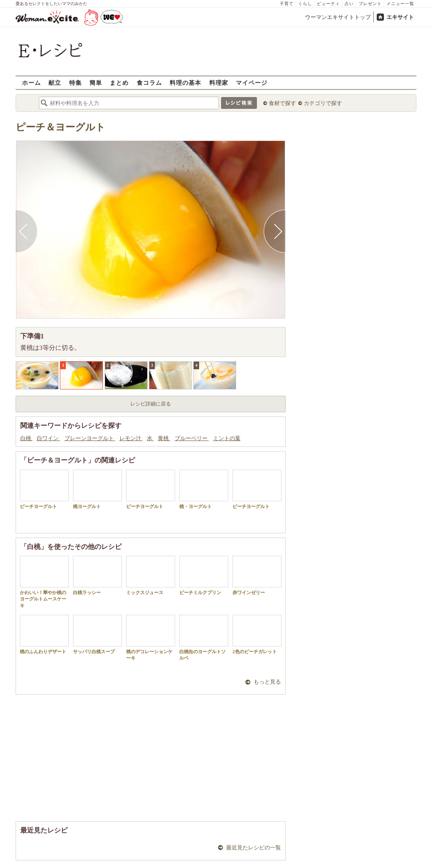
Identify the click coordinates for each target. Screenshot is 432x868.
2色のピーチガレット (257, 634)
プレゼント (370, 4)
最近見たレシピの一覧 (254, 848)
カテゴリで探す (323, 103)
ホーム (31, 82)
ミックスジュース (151, 575)
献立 (55, 82)
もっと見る (267, 682)
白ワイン (48, 438)
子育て (287, 4)
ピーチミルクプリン (204, 575)
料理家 (219, 82)
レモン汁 (131, 438)
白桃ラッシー (97, 575)
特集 (76, 82)
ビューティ (328, 4)
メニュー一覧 (400, 4)
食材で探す (282, 103)
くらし (305, 4)
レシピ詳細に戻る (151, 404)
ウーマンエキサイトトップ (338, 17)
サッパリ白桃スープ (97, 634)
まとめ (119, 82)
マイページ (252, 82)
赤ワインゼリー (257, 575)
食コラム (149, 82)
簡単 (96, 82)
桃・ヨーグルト (204, 489)
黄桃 (164, 438)
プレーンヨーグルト (90, 438)
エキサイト (400, 17)
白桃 (26, 438)
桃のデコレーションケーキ (151, 638)
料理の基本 (185, 82)
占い (349, 4)
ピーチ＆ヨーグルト (61, 127)
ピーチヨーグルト (44, 489)
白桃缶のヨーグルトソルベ (204, 638)
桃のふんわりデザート (44, 634)
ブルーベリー (192, 438)
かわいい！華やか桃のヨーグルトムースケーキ (44, 582)
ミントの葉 (227, 438)
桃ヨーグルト (97, 489)
